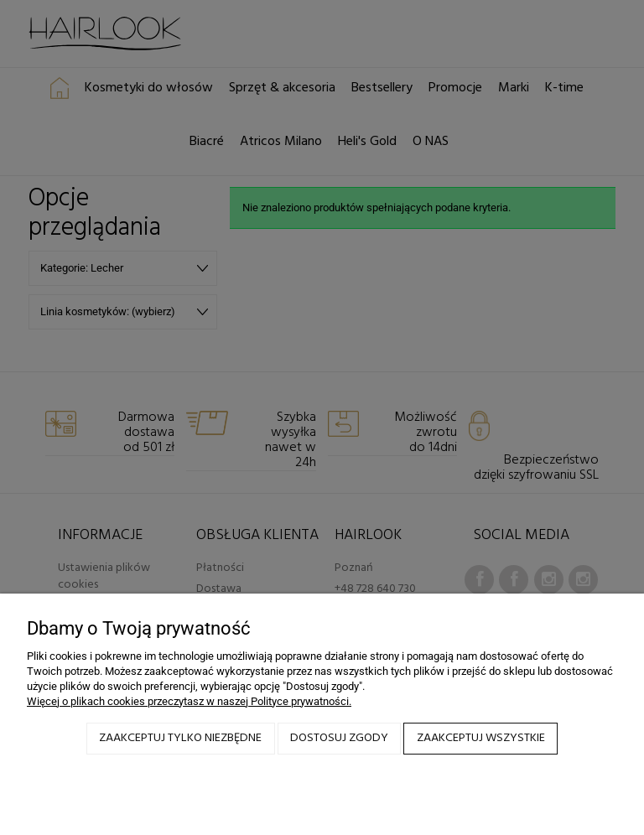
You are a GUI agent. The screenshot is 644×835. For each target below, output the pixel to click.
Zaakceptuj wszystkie (481, 738)
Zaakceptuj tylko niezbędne (180, 738)
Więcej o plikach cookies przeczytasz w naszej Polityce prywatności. (189, 701)
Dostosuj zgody (339, 738)
